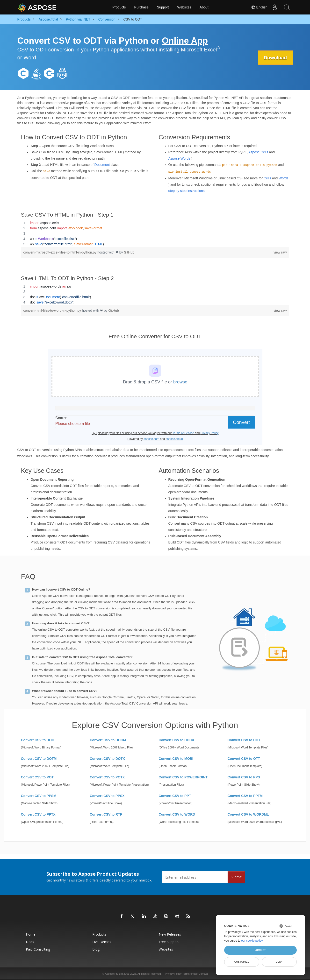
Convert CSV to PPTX (38, 814)
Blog (96, 949)
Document (102, 165)
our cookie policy (252, 941)
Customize (242, 962)
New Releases (170, 934)
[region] (155, 233)
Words (283, 178)
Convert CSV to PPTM (245, 796)
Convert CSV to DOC (38, 740)
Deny (279, 962)
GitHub (129, 252)
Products (119, 7)
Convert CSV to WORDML (248, 814)
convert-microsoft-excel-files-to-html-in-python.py (61, 252)
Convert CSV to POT (37, 777)
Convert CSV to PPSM (39, 796)
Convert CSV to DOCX (177, 740)
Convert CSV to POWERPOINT (183, 777)
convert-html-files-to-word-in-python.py (53, 310)
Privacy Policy (173, 974)
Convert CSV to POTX (107, 777)
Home (31, 934)
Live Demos (102, 942)
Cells (267, 178)
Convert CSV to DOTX (107, 759)
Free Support (169, 942)
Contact (203, 974)
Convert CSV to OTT (244, 759)
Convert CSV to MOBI (176, 759)
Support (163, 7)
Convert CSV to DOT (244, 740)
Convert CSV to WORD (177, 814)
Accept (260, 950)
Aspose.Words (179, 158)
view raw (280, 252)
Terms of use (190, 974)
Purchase (141, 7)
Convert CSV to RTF (106, 814)
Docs (30, 942)
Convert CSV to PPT (175, 796)
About (204, 7)
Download (275, 58)
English (259, 7)
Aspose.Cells (258, 152)
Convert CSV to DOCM (108, 740)
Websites (184, 7)
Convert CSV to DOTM (39, 759)
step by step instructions (187, 191)
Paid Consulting (38, 949)
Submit (236, 877)
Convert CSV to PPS (244, 777)
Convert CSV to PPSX (107, 796)
